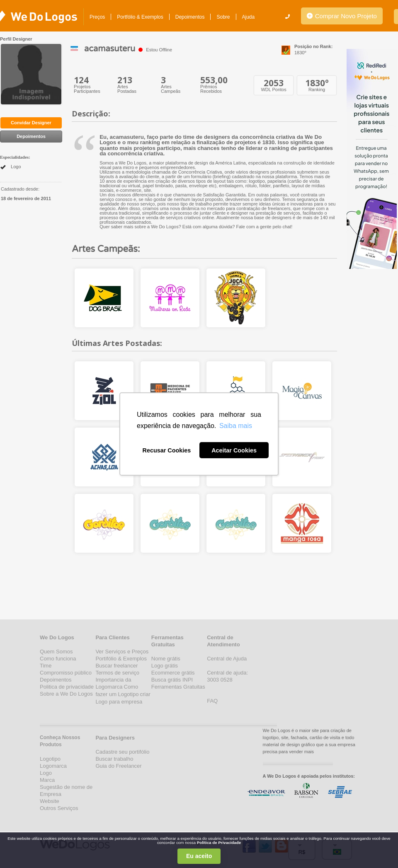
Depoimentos (190, 17)
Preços (97, 17)
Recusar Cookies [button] (167, 450)
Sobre (223, 17)
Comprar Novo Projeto (342, 16)
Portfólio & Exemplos (140, 17)
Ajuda (249, 17)
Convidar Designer (31, 123)
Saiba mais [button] (236, 426)
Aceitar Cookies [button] (234, 450)
